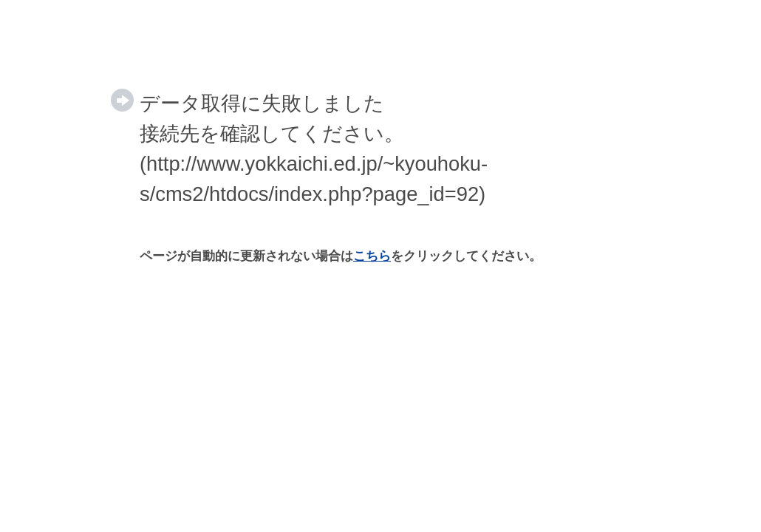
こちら (372, 256)
